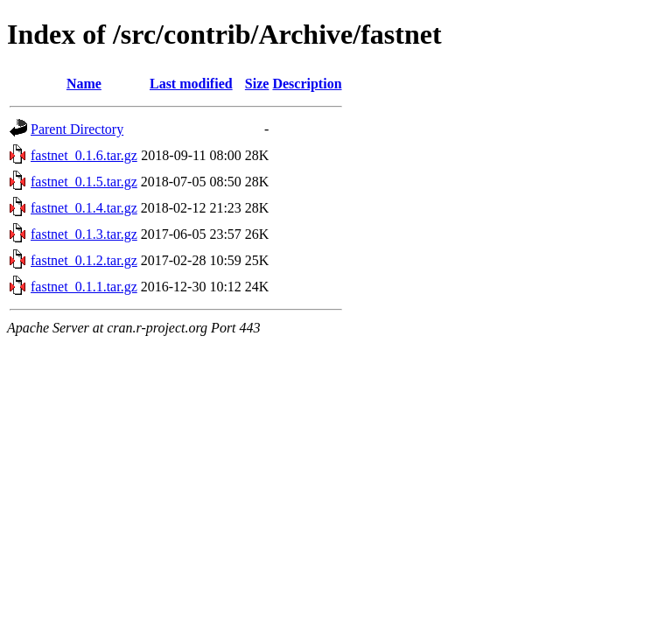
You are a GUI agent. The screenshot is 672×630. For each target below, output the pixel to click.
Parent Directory (77, 129)
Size (257, 84)
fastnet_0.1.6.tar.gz (84, 155)
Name (84, 84)
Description (307, 84)
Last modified (191, 84)
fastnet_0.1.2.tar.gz (84, 260)
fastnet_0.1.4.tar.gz (84, 208)
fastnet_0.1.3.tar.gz (84, 234)
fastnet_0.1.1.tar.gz (84, 287)
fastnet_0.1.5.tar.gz (84, 182)
